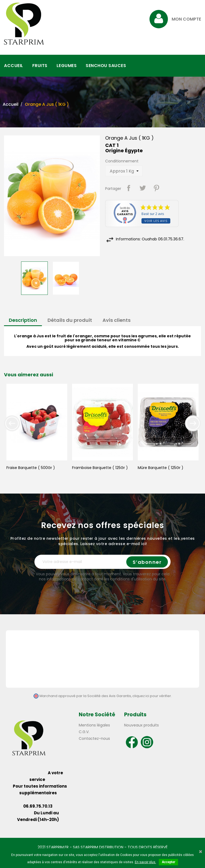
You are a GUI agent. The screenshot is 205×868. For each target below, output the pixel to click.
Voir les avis (156, 221)
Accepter (168, 862)
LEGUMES (67, 66)
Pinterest (156, 188)
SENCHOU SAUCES (106, 66)
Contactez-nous (94, 738)
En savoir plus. (145, 862)
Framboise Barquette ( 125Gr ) (100, 468)
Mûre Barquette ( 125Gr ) (161, 468)
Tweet (143, 188)
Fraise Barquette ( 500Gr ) (31, 468)
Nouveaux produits (141, 725)
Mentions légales (94, 725)
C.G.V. (84, 732)
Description (23, 320)
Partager (129, 188)
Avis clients (117, 320)
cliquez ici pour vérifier (152, 696)
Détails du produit (70, 320)
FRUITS (40, 66)
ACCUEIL (14, 66)
